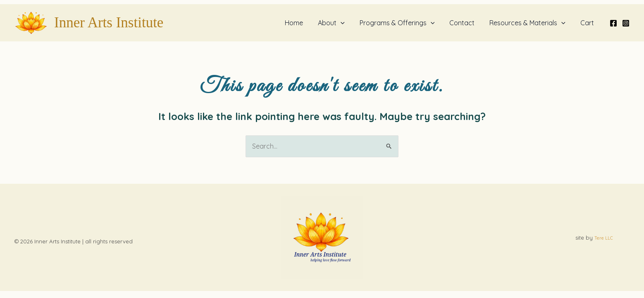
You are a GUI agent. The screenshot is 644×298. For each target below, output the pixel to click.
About (339, 23)
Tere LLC (604, 238)
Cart (588, 23)
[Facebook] (613, 23)
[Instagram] (626, 23)
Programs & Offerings (403, 23)
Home (303, 23)
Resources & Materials (530, 23)
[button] (348, 23)
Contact (466, 23)
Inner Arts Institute (109, 23)
